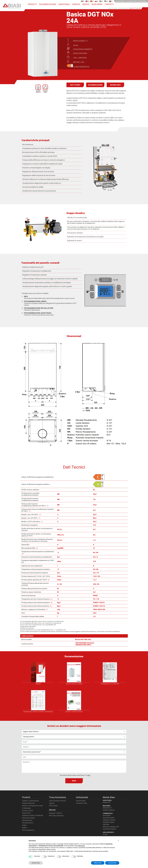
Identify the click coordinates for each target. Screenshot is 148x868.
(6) (51, 600)
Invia (74, 781)
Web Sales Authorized (56, 816)
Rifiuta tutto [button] (98, 863)
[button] (118, 841)
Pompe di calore (28, 811)
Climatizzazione (27, 821)
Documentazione (48, 4)
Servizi (86, 4)
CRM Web (106, 825)
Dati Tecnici (75, 85)
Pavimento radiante (29, 818)
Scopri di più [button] (36, 863)
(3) (37, 549)
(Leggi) (88, 776)
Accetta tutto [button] (112, 863)
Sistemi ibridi (26, 813)
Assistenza (64, 4)
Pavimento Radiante (109, 829)
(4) (23, 554)
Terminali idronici (28, 823)
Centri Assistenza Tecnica (57, 801)
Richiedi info (115, 85)
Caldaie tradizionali (28, 804)
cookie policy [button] (81, 846)
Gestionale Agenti (109, 818)
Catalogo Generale (109, 820)
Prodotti (32, 4)
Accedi (105, 835)
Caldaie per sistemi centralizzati (33, 816)
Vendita (76, 4)
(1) (47, 506)
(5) (49, 580)
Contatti (109, 4)
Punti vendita (53, 806)
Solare (24, 826)
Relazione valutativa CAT (111, 827)
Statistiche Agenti (109, 823)
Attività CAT (107, 803)
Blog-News (97, 4)
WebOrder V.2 (107, 808)
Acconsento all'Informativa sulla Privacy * (75, 776)
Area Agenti (107, 816)
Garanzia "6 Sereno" (56, 814)
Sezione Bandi (120, 1)
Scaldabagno (27, 809)
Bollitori (25, 828)
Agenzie (52, 804)
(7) (47, 610)
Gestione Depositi (109, 811)
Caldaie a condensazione (30, 801)
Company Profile (132, 1)
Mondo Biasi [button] (142, 1)
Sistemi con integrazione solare (33, 806)
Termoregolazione (28, 831)
